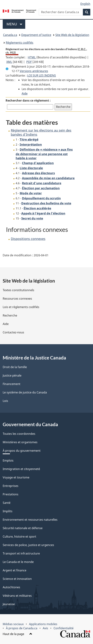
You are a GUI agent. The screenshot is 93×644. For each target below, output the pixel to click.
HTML (32, 57)
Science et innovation (17, 579)
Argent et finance (15, 570)
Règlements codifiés (20, 43)
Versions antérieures (34, 71)
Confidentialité (64, 628)
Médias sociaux (13, 624)
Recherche (10, 315)
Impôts (8, 511)
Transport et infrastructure (21, 553)
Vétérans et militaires (17, 596)
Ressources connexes (17, 299)
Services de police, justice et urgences (28, 545)
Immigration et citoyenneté (21, 469)
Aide (25, 93)
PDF (29, 62)
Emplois (8, 460)
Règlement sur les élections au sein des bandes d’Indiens (41, 132)
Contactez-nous (13, 332)
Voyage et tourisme (16, 477)
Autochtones (11, 587)
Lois (5, 401)
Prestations (11, 494)
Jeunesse (9, 604)
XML (9, 62)
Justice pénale (12, 375)
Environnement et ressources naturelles (30, 520)
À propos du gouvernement (22, 451)
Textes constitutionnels (18, 290)
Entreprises (11, 486)
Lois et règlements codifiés (21, 307)
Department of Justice (36, 35)
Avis (45, 628)
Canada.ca (10, 35)
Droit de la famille (15, 367)
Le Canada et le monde (18, 562)
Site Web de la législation (72, 35)
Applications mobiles (43, 624)
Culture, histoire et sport (19, 537)
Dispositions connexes (28, 239)
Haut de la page (17, 634)
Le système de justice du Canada (25, 392)
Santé (7, 503)
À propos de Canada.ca (22, 628)
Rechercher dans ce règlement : (28, 100)
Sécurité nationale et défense (23, 528)
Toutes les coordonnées (19, 434)
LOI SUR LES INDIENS (42, 75)
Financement (12, 384)
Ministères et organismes (20, 442)
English (85, 4)
